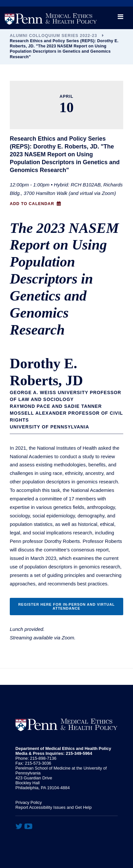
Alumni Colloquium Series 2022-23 (53, 36)
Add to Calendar (32, 204)
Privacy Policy (29, 802)
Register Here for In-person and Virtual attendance (66, 606)
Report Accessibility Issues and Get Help (53, 807)
